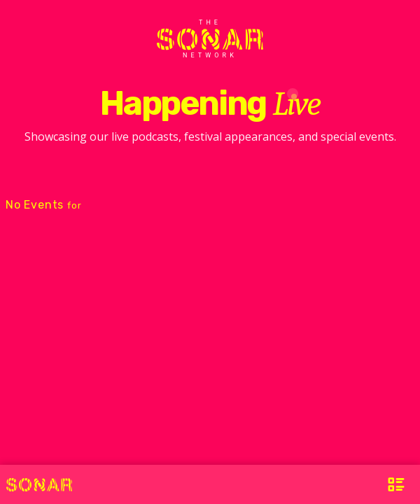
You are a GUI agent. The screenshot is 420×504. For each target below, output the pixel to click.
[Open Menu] (396, 484)
